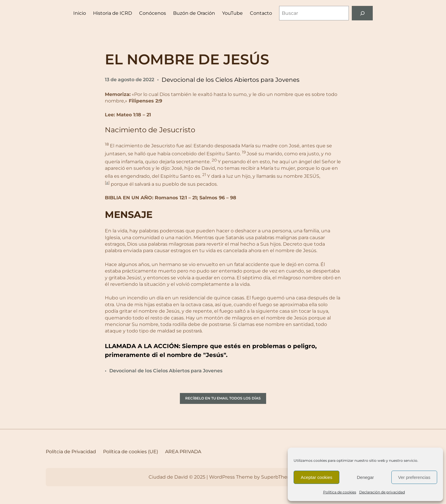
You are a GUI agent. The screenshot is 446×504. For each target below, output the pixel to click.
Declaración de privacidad (382, 492)
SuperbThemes (279, 477)
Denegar (365, 477)
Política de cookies (340, 492)
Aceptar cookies (316, 477)
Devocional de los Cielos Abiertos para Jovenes (231, 80)
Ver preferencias (414, 477)
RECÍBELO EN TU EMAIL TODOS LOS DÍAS (223, 398)
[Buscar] (362, 13)
